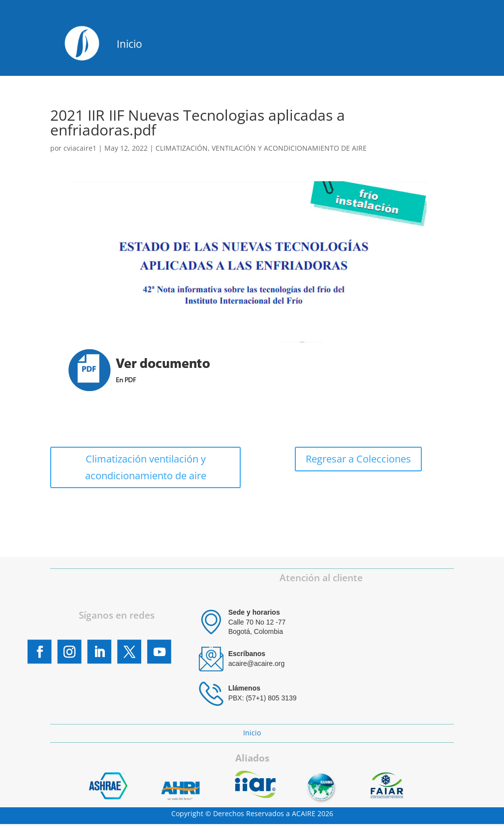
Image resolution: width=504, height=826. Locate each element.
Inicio (129, 44)
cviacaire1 (80, 148)
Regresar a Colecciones (358, 459)
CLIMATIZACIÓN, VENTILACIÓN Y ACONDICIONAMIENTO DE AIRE (261, 148)
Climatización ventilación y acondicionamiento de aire (146, 467)
